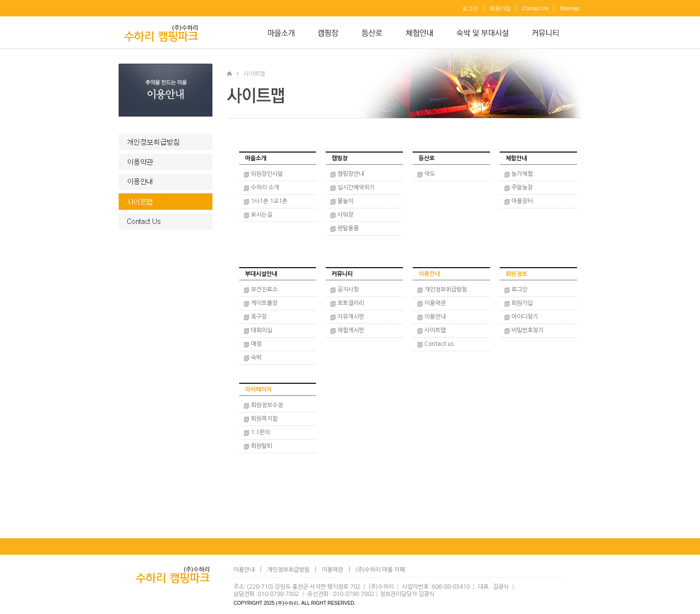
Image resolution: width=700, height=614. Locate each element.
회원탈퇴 (262, 446)
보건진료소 (264, 290)
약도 (430, 174)
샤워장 (345, 215)
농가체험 (522, 174)
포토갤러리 (351, 303)
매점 (256, 344)
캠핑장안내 (351, 174)
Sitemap (569, 8)
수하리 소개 (265, 188)
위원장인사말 (267, 174)
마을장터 (522, 201)
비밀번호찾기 (527, 330)
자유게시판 (351, 317)
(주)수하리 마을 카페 (380, 570)
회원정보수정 (267, 405)
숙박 (256, 358)
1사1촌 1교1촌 (269, 201)
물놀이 (345, 201)
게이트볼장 (264, 303)
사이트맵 (435, 330)
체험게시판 (351, 330)
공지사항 (348, 290)
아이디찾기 (525, 317)
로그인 (470, 8)
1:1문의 (260, 432)
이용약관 (435, 303)
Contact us (439, 344)
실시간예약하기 (356, 188)
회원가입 (500, 8)
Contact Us (535, 8)
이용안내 (435, 317)
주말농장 (522, 188)
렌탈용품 (348, 228)
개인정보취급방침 (446, 290)
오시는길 (262, 215)
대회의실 (262, 330)
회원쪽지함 (264, 419)
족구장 (259, 317)
